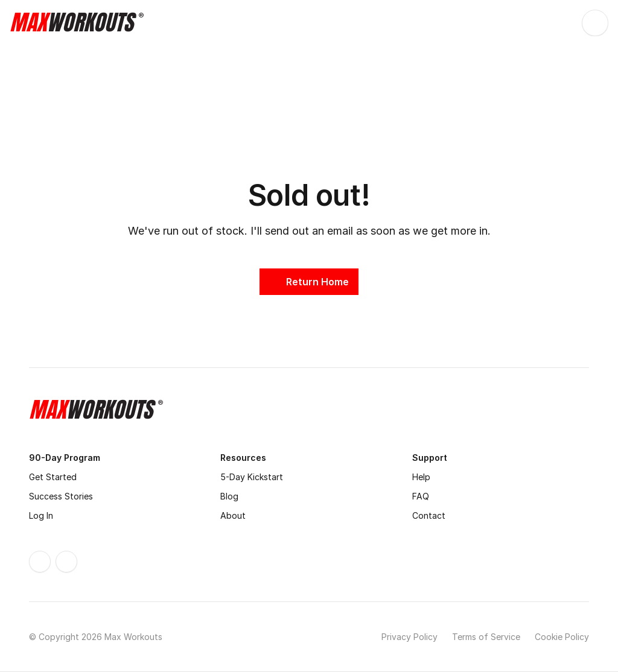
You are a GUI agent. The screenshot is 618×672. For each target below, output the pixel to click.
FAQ (421, 496)
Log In (41, 515)
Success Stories (61, 496)
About (233, 515)
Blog (229, 496)
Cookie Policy (562, 637)
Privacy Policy (409, 637)
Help (421, 477)
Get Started (53, 477)
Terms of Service (486, 637)
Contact (429, 515)
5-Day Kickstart (252, 477)
